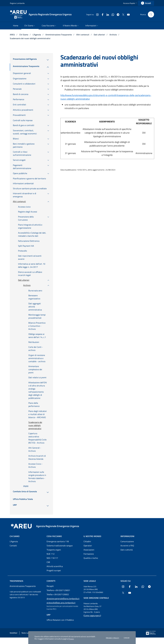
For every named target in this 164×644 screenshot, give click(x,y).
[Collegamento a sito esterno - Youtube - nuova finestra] (127, 14)
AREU (13, 35)
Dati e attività (127, 550)
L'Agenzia (37, 35)
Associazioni (89, 550)
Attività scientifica (55, 566)
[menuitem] (16, 26)
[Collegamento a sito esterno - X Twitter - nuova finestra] (122, 14)
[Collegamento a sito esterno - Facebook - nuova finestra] (101, 14)
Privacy (71, 639)
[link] (146, 3)
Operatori (88, 546)
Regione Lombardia (17, 3)
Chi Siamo (24, 35)
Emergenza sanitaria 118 (58, 541)
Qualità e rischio (91, 558)
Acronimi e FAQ (127, 546)
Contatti (13, 546)
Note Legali (27, 633)
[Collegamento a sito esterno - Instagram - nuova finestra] (96, 14)
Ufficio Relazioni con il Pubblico (60, 620)
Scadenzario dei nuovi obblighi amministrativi (30, 38)
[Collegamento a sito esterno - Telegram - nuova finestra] (117, 14)
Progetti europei (54, 570)
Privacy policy (113, 638)
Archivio (113, 35)
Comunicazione (127, 541)
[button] (130, 3)
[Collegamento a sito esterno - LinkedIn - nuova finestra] (107, 14)
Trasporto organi (54, 550)
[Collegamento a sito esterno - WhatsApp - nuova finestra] (112, 14)
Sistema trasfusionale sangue (60, 546)
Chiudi (127, 638)
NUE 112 (51, 554)
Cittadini (87, 541)
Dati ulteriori (100, 35)
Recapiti (50, 586)
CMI (48, 562)
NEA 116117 (52, 558)
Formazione (89, 554)
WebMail (13, 633)
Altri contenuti (83, 35)
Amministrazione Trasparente (59, 35)
